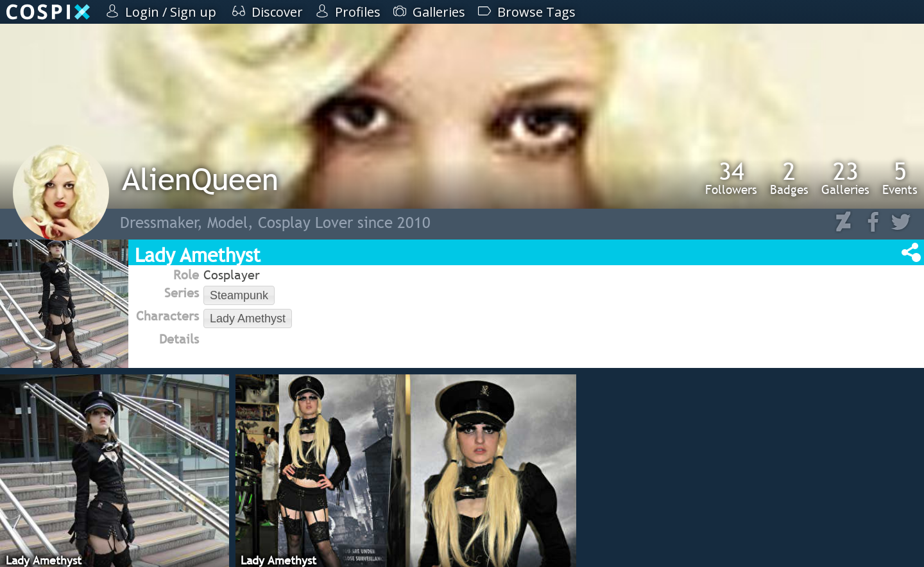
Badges (789, 178)
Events (900, 178)
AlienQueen (200, 179)
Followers (731, 178)
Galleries (845, 178)
